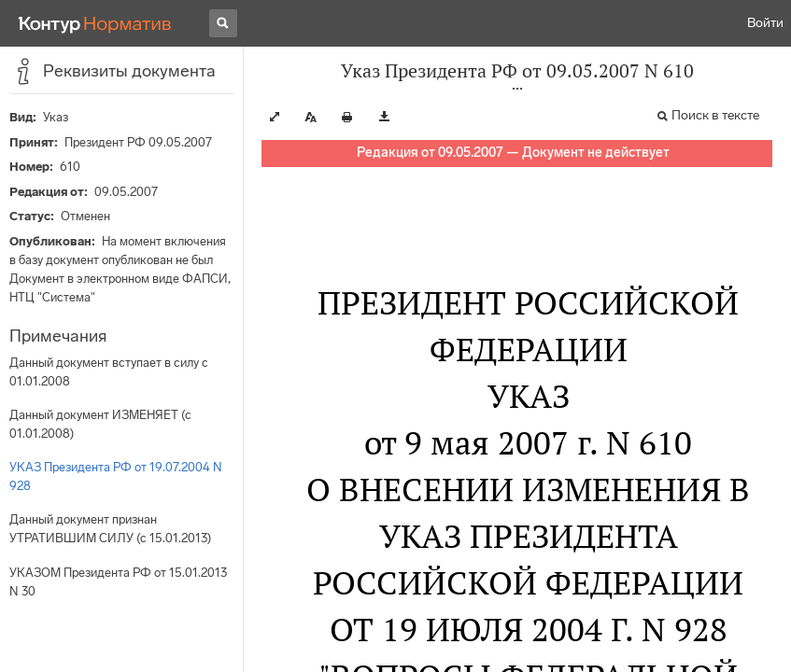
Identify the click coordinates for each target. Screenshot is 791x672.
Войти (765, 23)
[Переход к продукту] (95, 23)
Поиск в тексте (715, 115)
